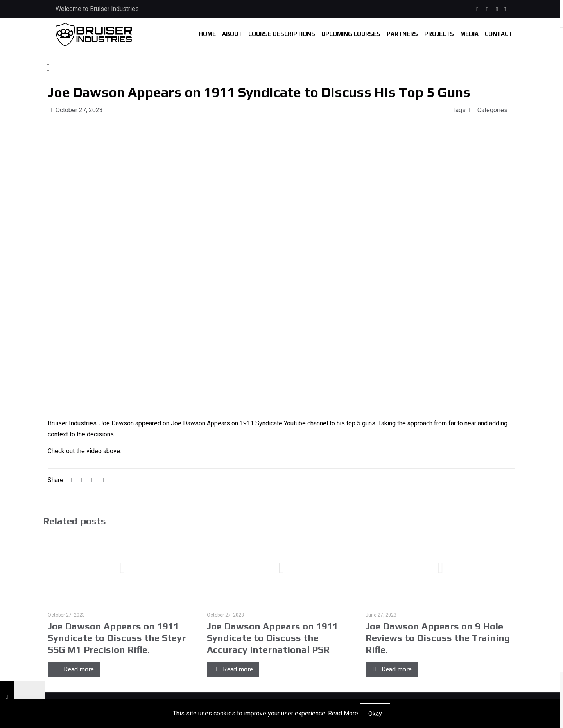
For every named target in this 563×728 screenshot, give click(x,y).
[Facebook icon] (478, 9)
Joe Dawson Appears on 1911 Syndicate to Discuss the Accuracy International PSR (273, 638)
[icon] (505, 9)
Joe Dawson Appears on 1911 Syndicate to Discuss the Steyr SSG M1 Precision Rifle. (117, 638)
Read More (343, 713)
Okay (375, 714)
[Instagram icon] (487, 9)
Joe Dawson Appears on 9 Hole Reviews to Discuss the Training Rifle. (438, 638)
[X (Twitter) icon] (497, 9)
